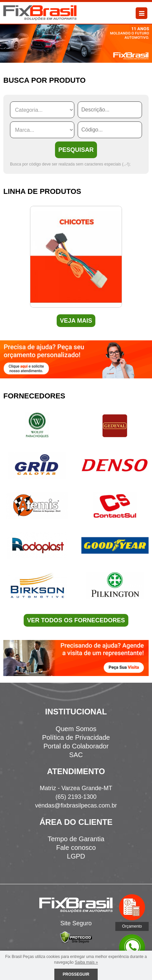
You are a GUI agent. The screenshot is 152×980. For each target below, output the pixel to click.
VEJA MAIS (76, 321)
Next (147, 263)
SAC (76, 755)
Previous (5, 263)
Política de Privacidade (76, 737)
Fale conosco (76, 848)
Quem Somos (76, 729)
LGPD (76, 856)
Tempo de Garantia (76, 839)
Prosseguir (76, 974)
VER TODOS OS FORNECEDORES (76, 620)
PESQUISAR (76, 150)
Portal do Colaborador (76, 746)
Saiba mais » (86, 962)
